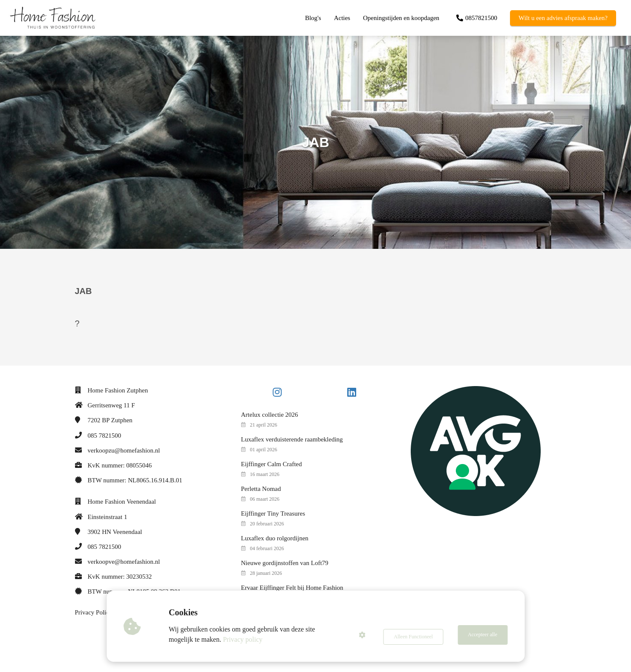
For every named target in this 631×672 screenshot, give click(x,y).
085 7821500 (105, 436)
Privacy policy (245, 639)
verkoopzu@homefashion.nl (124, 450)
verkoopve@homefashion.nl (124, 562)
